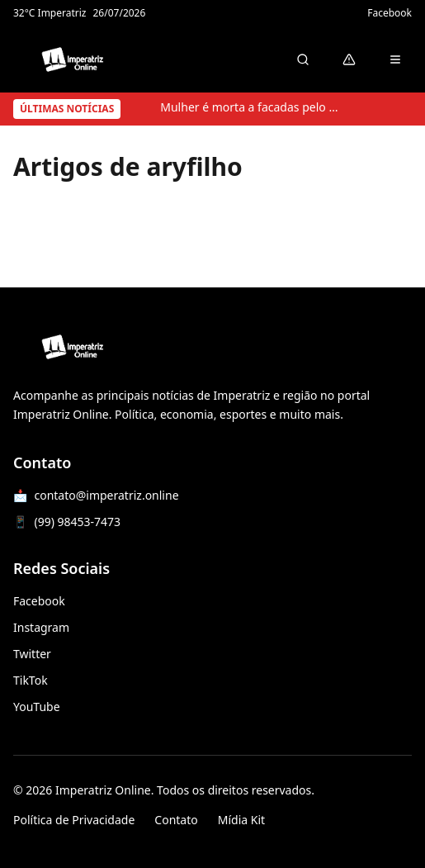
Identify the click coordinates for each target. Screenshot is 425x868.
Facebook (390, 13)
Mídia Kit (241, 820)
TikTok (31, 680)
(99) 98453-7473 (77, 522)
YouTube (37, 707)
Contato (176, 820)
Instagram (41, 627)
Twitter (32, 654)
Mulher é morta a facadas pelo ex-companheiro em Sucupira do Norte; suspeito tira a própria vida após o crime (250, 107)
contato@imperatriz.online (106, 495)
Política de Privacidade (74, 820)
